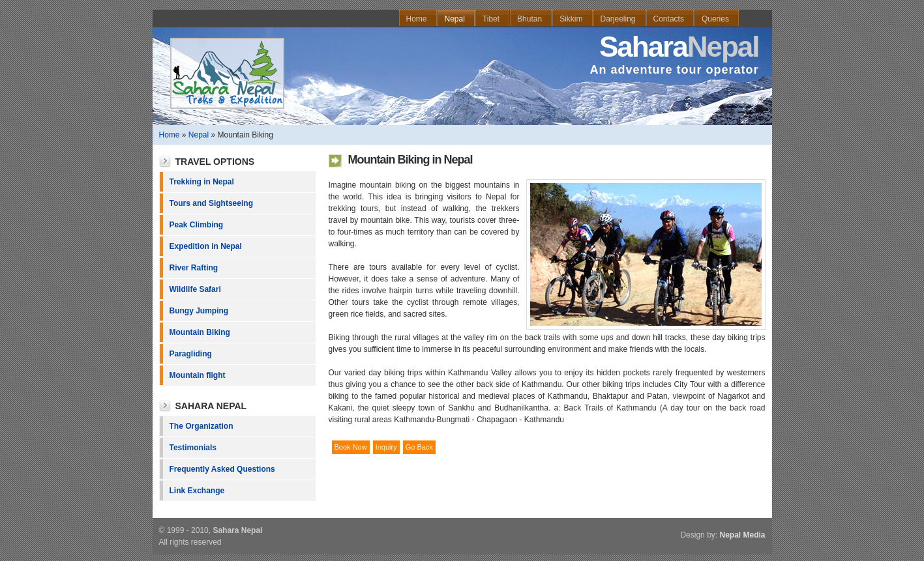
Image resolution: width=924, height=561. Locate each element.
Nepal (199, 135)
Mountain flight (198, 375)
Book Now (351, 447)
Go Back (419, 447)
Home (170, 135)
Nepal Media (742, 535)
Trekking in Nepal (202, 182)
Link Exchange (197, 491)
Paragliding (191, 354)
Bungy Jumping (199, 311)
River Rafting (194, 268)
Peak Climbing (197, 225)
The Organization (201, 426)
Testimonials (193, 448)
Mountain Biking (200, 332)
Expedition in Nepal (206, 246)
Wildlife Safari (195, 289)
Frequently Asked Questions (222, 469)
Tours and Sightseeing (211, 203)
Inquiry (386, 447)
